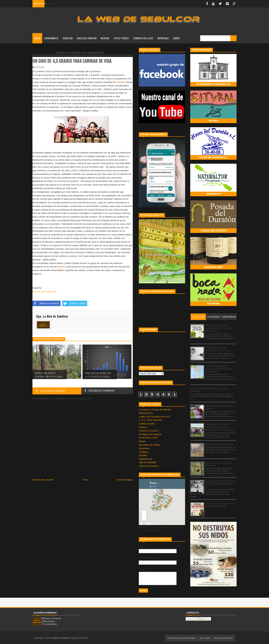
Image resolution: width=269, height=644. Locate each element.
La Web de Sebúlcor (60, 638)
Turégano (144, 452)
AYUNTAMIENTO (51, 38)
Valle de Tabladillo (148, 462)
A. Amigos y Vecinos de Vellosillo (155, 410)
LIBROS (176, 38)
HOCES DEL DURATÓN (87, 38)
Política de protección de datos (182, 638)
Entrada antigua (125, 480)
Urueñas (143, 455)
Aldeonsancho (146, 413)
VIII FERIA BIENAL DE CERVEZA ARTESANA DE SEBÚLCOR (219, 369)
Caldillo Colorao (147, 424)
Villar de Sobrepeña (149, 466)
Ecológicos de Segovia (150, 434)
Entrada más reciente (43, 480)
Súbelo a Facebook (46, 303)
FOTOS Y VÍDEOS (121, 38)
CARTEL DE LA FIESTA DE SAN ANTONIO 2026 (220, 505)
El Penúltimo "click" (148, 438)
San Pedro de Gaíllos (149, 445)
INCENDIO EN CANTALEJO (220, 444)
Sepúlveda (144, 448)
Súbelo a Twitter (74, 303)
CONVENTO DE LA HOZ (143, 38)
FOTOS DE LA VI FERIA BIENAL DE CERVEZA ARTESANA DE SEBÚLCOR (220, 427)
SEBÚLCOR (68, 38)
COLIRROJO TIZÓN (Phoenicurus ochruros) (218, 349)
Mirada (142, 441)
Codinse (143, 427)
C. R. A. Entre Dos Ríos (151, 420)
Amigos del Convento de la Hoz (154, 417)
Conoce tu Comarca (149, 431)
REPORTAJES (163, 38)
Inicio (37, 38)
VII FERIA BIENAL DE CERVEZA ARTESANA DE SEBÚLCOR (219, 328)
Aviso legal (205, 638)
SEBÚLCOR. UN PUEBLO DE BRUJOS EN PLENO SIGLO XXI (221, 484)
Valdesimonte (145, 459)
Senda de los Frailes (223, 638)
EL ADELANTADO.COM (44, 292)
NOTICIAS (105, 38)
